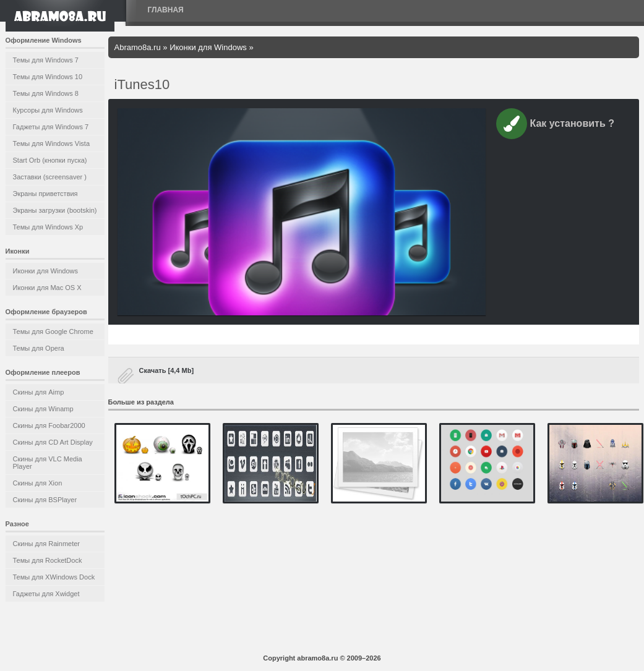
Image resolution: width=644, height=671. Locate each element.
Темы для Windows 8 (46, 93)
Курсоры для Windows (48, 110)
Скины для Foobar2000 (49, 425)
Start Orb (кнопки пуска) (50, 160)
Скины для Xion (38, 483)
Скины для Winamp (43, 409)
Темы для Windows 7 (46, 60)
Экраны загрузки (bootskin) (55, 210)
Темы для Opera (39, 348)
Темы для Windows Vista (52, 143)
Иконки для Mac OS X (47, 288)
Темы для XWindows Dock (54, 577)
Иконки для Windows (46, 271)
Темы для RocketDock (48, 560)
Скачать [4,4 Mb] (167, 370)
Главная (166, 10)
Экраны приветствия (45, 194)
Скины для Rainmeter (47, 544)
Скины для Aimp (39, 392)
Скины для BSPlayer (45, 500)
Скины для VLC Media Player (48, 463)
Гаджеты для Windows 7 (51, 127)
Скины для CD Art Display (53, 442)
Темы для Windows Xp (48, 227)
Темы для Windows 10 (48, 77)
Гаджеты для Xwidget (46, 594)
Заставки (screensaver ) (50, 177)
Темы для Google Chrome (53, 331)
